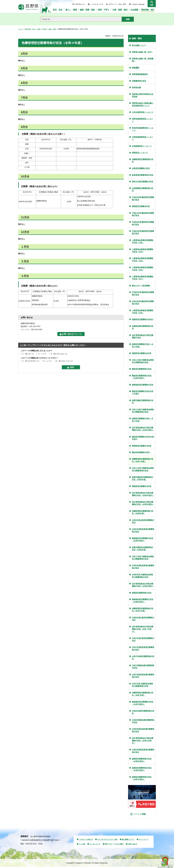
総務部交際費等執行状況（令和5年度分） (142, 760)
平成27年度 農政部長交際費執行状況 (143, 214)
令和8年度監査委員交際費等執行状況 (143, 751)
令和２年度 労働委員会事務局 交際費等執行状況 (143, 361)
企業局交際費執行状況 (141, 168)
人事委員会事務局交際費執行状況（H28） (143, 251)
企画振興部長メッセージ (142, 146)
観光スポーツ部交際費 (141, 286)
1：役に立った (28, 354)
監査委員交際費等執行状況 (143, 175)
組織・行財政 (42, 29)
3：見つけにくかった (65, 361)
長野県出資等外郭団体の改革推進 (143, 95)
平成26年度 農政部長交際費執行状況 (143, 198)
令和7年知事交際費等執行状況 (143, 658)
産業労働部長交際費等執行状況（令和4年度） (143, 478)
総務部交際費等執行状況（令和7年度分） (142, 778)
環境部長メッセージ (140, 153)
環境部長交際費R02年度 (142, 353)
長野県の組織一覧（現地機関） (143, 60)
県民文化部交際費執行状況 (143, 182)
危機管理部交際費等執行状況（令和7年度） (143, 694)
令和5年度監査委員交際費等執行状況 (143, 530)
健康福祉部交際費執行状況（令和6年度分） (143, 601)
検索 (152, 5)
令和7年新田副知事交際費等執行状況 (143, 676)
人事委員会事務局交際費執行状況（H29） (143, 241)
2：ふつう (42, 354)
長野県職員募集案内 (140, 74)
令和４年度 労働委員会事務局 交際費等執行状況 (143, 469)
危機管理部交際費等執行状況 (143, 161)
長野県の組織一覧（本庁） (143, 52)
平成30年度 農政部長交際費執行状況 (143, 293)
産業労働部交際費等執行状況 (143, 402)
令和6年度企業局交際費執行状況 (143, 619)
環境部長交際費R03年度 (142, 446)
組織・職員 (52, 29)
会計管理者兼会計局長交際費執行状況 (143, 336)
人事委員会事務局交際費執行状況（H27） (143, 278)
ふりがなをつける (97, 4)
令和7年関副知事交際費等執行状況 (143, 667)
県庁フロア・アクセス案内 (114, 845)
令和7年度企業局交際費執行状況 (143, 639)
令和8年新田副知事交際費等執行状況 (143, 730)
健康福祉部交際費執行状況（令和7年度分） (143, 703)
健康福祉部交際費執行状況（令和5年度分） (143, 539)
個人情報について (128, 841)
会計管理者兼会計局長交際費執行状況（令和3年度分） (143, 429)
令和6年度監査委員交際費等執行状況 (143, 567)
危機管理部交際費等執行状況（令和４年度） (143, 460)
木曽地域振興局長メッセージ (143, 138)
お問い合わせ (132, 845)
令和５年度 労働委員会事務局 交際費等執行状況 (143, 558)
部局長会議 (136, 87)
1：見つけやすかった (31, 361)
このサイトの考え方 (86, 841)
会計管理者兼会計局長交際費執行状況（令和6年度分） (143, 585)
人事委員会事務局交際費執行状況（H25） (143, 269)
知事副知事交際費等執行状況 (143, 327)
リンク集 (82, 845)
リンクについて (95, 845)
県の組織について (139, 45)
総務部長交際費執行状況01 (143, 319)
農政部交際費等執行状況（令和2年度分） (142, 377)
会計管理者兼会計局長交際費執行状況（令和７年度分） (143, 629)
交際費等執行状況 (139, 81)
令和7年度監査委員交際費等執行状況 (143, 648)
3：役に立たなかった (59, 354)
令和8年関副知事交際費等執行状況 (143, 721)
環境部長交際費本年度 (141, 206)
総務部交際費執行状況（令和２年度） (143, 345)
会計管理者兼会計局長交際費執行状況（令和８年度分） (143, 741)
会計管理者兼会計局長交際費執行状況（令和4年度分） (143, 494)
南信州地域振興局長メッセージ (143, 129)
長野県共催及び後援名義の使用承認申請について (143, 104)
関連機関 (135, 68)
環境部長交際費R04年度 (142, 486)
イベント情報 (140, 815)
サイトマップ (143, 841)
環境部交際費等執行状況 (142, 593)
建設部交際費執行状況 (141, 452)
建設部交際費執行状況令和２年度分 (143, 393)
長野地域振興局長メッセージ (143, 120)
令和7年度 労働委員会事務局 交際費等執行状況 (142, 685)
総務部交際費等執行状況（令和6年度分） (142, 769)
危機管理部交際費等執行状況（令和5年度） (143, 512)
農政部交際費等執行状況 (142, 369)
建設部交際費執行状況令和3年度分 (143, 438)
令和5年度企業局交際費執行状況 (143, 521)
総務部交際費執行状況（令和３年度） (143, 420)
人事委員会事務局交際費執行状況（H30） (143, 312)
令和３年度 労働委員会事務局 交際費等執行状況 (143, 411)
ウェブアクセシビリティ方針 (107, 841)
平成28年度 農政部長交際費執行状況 (143, 223)
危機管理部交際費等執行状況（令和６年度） (143, 610)
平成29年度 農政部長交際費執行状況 (143, 232)
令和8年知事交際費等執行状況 (143, 712)
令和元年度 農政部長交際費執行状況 (143, 303)
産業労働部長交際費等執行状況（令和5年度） (143, 549)
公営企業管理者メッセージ (143, 112)
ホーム (21, 29)
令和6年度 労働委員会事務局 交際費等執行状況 (142, 576)
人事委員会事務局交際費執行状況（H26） (143, 260)
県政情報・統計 (30, 29)
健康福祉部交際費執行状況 (143, 385)
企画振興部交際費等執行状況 (143, 189)
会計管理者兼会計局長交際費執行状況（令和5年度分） (143, 503)
